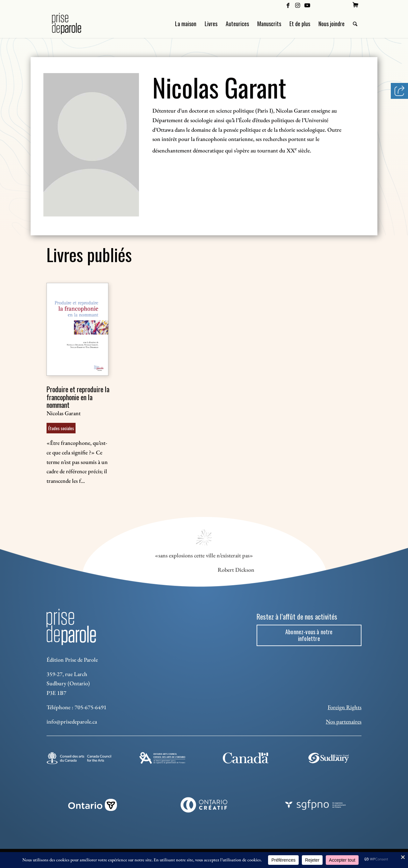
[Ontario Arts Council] (162, 758)
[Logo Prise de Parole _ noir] (74, 24)
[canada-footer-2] (246, 758)
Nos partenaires (344, 721)
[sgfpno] (315, 805)
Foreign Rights (345, 707)
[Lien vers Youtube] (307, 5)
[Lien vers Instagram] (298, 5)
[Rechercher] (355, 24)
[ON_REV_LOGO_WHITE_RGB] (93, 805)
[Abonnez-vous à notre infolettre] (309, 635)
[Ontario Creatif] (204, 805)
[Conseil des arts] (79, 758)
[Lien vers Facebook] (288, 5)
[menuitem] (355, 5)
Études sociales (61, 428)
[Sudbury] (329, 758)
